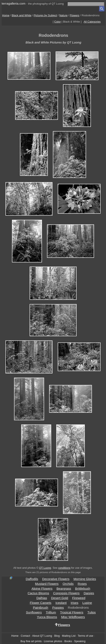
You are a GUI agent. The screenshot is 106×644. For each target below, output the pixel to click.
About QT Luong (42, 636)
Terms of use (85, 636)
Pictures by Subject (45, 15)
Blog (57, 636)
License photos (53, 641)
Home (6, 15)
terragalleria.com (14, 3)
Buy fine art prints (31, 641)
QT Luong (45, 568)
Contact (25, 636)
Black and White (22, 15)
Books (68, 641)
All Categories (92, 22)
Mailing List (69, 636)
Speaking (80, 641)
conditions (64, 568)
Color (58, 22)
